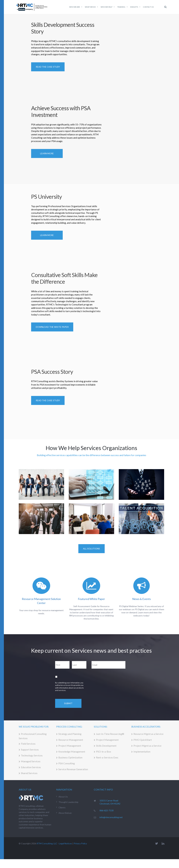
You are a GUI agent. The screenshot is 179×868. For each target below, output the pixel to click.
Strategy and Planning (70, 734)
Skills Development (106, 746)
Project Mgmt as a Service (147, 746)
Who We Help (108, 7)
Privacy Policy (80, 843)
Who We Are (76, 7)
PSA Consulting (67, 763)
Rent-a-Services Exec (107, 757)
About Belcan (65, 813)
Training (123, 7)
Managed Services (31, 761)
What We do (92, 7)
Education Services (31, 767)
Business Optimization (70, 757)
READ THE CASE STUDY (48, 67)
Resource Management (71, 740)
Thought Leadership (68, 802)
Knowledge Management (72, 751)
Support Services (30, 749)
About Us (63, 797)
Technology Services (32, 755)
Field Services (28, 744)
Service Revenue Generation (73, 769)
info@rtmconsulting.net (111, 817)
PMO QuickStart (143, 740)
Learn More (47, 153)
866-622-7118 (107, 810)
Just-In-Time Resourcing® (110, 734)
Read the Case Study (48, 400)
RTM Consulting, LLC (47, 843)
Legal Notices (65, 843)
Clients (62, 807)
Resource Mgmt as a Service (148, 734)
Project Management (70, 746)
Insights (135, 7)
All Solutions (91, 549)
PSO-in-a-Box (104, 751)
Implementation (142, 751)
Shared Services (29, 773)
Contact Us (148, 7)
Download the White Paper (52, 327)
